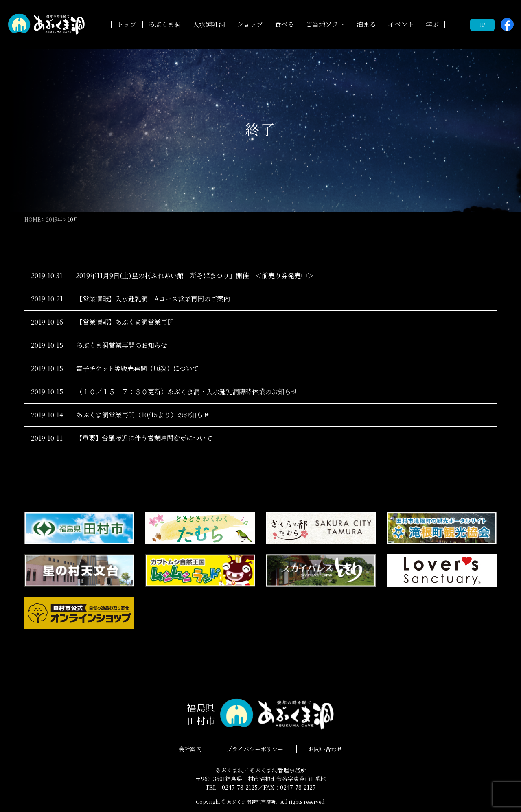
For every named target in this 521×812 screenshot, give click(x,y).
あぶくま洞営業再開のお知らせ (122, 345)
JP (482, 25)
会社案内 (190, 749)
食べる (285, 24)
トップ (127, 24)
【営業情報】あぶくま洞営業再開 (125, 322)
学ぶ (432, 24)
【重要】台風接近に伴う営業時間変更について (144, 438)
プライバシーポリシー (255, 749)
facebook (507, 24)
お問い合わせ (325, 749)
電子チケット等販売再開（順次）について (138, 368)
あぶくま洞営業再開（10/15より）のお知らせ (143, 415)
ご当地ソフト (325, 24)
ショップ (250, 24)
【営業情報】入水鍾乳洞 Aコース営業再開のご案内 (153, 299)
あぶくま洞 (164, 24)
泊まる (366, 24)
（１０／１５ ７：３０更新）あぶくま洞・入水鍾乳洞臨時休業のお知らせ (187, 392)
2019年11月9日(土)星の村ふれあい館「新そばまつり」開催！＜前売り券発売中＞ (195, 275)
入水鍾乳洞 (209, 24)
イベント (401, 24)
